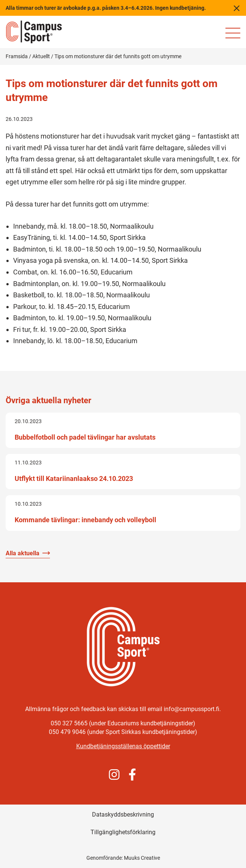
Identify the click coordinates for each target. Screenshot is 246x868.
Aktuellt (41, 56)
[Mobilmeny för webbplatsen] (233, 33)
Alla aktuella (23, 553)
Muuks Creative (142, 858)
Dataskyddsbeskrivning (123, 815)
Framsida (17, 56)
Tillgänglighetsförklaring (123, 832)
